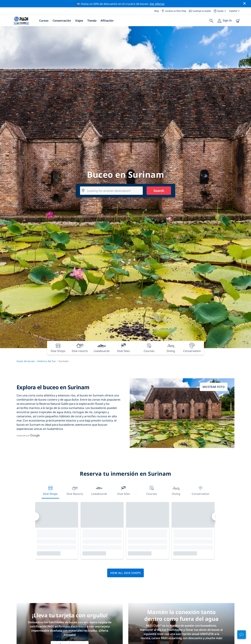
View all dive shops (125, 573)
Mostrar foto (214, 387)
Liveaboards (99, 490)
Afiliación (107, 21)
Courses (152, 490)
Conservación (62, 21)
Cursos (44, 21)
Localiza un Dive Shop (174, 11)
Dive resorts (75, 490)
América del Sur (47, 361)
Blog (156, 11)
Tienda (92, 21)
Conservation (201, 490)
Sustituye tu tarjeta (200, 11)
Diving (176, 490)
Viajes (79, 21)
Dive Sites (124, 490)
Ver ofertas (157, 4)
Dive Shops (50, 490)
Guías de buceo (26, 361)
